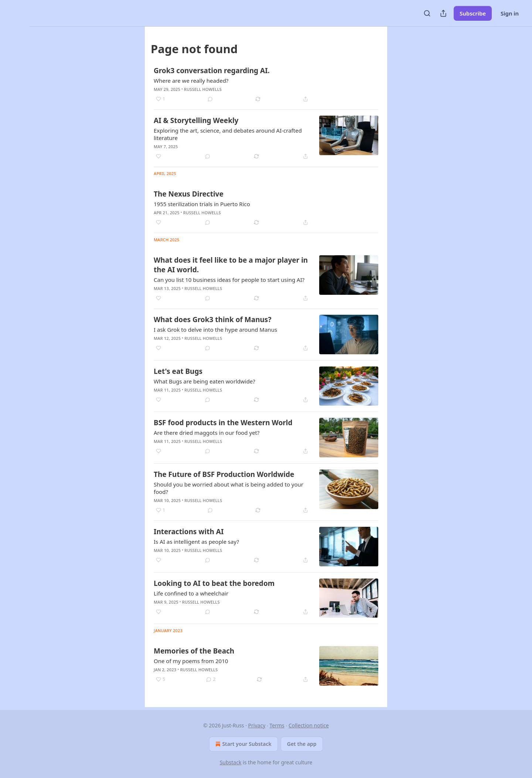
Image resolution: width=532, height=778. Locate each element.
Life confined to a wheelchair (191, 593)
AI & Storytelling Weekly (196, 120)
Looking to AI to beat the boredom (214, 583)
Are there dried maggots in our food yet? (207, 433)
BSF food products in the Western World (223, 423)
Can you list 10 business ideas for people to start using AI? (229, 280)
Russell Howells (203, 89)
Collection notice (309, 725)
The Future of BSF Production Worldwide (224, 474)
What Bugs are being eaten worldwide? (204, 381)
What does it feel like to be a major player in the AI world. (231, 265)
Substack (231, 762)
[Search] (427, 13)
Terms (277, 725)
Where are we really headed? (191, 81)
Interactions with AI (189, 532)
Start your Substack (243, 744)
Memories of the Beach (194, 651)
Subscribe (473, 13)
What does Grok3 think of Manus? (212, 320)
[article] (266, 85)
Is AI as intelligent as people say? (196, 542)
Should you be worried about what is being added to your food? (229, 488)
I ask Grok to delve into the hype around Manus (215, 330)
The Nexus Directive (189, 194)
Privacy (257, 725)
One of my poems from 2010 (191, 661)
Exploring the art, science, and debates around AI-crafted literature (228, 134)
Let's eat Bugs (178, 371)
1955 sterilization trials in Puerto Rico (202, 204)
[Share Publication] (443, 13)
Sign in (510, 13)
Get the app (302, 744)
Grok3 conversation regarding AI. (212, 71)
